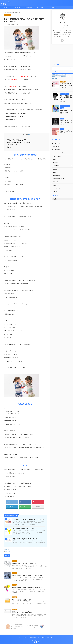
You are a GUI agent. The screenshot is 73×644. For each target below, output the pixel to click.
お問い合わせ (55, 78)
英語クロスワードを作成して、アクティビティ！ (26, 537)
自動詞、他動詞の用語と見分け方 (15, 140)
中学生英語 (7, 549)
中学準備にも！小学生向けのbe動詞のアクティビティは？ (28, 517)
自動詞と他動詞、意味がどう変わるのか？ (18, 142)
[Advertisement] (62, 54)
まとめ (8, 146)
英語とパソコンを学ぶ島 (36, 637)
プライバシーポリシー (51, 7)
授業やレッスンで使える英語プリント (60, 77)
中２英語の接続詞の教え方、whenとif (23, 526)
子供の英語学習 (29, 7)
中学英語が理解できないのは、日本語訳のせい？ (24, 561)
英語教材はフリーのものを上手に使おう (22, 609)
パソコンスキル (40, 7)
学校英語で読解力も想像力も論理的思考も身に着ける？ (26, 585)
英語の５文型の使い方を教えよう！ (21, 597)
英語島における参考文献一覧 (58, 75)
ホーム (6, 7)
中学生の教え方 (8, 547)
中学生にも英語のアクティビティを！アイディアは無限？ (27, 573)
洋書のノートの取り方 (65, 127)
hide (29, 135)
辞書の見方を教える (12, 144)
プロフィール (17, 7)
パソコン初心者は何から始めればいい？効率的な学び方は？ (66, 85)
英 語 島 (3, 4)
